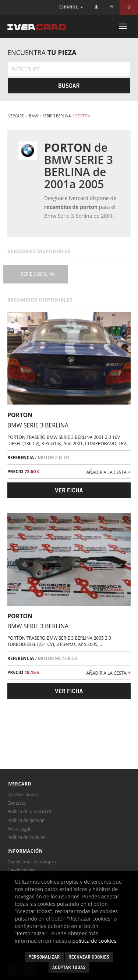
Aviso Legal (19, 829)
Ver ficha (69, 490)
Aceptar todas (69, 967)
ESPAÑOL (71, 7)
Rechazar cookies (89, 957)
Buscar (69, 86)
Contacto (17, 803)
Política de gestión (26, 820)
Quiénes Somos (23, 795)
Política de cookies (26, 837)
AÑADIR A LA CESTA (108, 472)
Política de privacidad (29, 811)
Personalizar (44, 957)
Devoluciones (21, 870)
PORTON (20, 415)
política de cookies (95, 941)
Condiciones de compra (32, 862)
